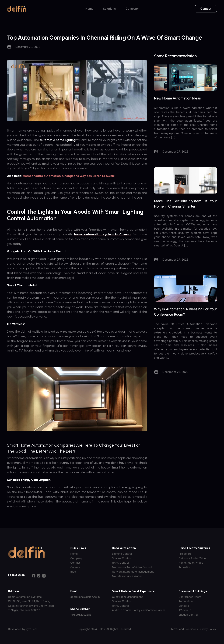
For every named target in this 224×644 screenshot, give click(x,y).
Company (132, 9)
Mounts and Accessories (127, 576)
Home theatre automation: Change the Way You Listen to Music (69, 176)
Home (89, 9)
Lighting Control (122, 554)
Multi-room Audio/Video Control (132, 567)
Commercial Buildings (193, 591)
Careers (75, 567)
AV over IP (185, 610)
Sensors (184, 606)
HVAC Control (120, 563)
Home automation (124, 548)
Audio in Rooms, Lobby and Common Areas (139, 610)
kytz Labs (32, 629)
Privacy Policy (207, 629)
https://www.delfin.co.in (132, 118)
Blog (73, 572)
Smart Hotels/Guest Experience (133, 591)
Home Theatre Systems (194, 548)
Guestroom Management (127, 597)
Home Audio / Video (191, 563)
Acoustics (185, 567)
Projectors (185, 554)
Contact (206, 9)
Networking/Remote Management (133, 572)
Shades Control (122, 558)
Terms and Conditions (184, 629)
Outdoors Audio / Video (193, 558)
